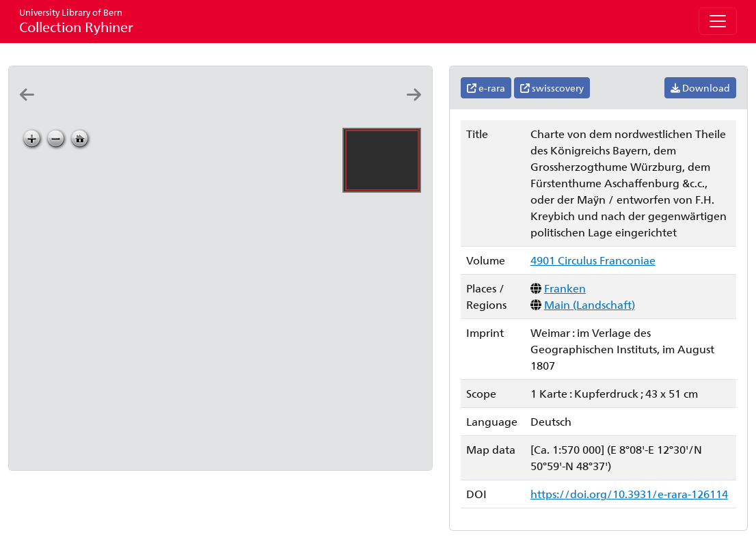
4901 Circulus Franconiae (593, 260)
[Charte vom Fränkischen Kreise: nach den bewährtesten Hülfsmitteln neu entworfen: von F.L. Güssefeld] (144, 107)
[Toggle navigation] (718, 21)
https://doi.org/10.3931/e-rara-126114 (629, 494)
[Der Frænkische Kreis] (65, 107)
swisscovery (552, 88)
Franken (565, 288)
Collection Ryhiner (76, 21)
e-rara (486, 88)
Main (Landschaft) (590, 304)
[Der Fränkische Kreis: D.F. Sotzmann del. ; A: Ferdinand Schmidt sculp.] (105, 107)
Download (700, 88)
